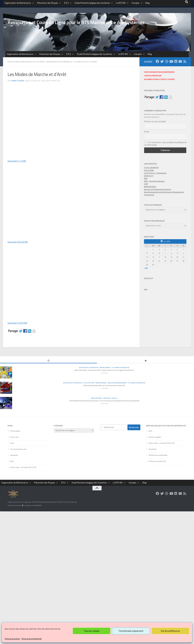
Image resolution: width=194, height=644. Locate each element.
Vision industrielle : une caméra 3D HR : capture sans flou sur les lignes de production (104, 370)
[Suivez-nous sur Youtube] (171, 61)
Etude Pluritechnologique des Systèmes (94, 3)
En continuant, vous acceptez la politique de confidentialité (165, 144)
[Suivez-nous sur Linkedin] (176, 61)
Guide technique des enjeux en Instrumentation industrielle (104, 386)
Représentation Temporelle (59, 62)
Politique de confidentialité (31, 639)
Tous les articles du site (18, 449)
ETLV (68, 3)
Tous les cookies (92, 631)
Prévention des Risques (49, 3)
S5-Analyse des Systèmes (86, 62)
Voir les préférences (170, 631)
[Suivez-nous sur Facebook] (157, 61)
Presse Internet (105, 367)
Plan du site (14, 437)
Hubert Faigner (18, 81)
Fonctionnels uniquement (131, 631)
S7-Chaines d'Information (121, 367)
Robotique (107, 398)
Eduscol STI (149, 278)
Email (146, 132)
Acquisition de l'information (89, 367)
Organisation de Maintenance (19, 3)
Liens (12, 443)
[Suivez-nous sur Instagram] (167, 61)
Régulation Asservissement (117, 383)
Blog (147, 3)
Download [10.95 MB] (17, 323)
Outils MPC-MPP (89, 383)
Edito (12, 461)
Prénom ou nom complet (155, 121)
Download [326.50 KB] (18, 242)
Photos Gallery (15, 431)
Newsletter (14, 455)
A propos (137, 3)
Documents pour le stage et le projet (159, 79)
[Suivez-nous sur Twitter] (162, 61)
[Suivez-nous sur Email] (180, 61)
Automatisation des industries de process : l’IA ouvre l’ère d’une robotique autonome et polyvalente (104, 401)
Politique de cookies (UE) (157, 461)
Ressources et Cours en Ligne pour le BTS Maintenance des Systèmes (76, 22)
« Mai (146, 268)
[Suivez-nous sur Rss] (185, 61)
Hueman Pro (38, 505)
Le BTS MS (122, 3)
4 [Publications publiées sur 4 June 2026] (165, 249)
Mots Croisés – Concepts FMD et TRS (23, 467)
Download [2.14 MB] (17, 161)
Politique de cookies (12, 639)
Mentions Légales (155, 437)
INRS (146, 290)
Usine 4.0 (115, 398)
